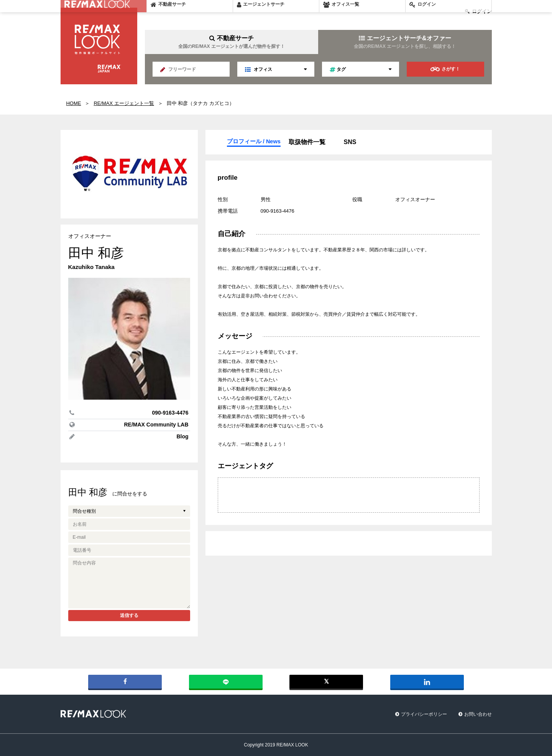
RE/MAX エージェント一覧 (124, 103)
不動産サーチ (232, 42)
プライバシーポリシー (424, 714)
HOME (74, 103)
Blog (182, 436)
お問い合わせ (478, 714)
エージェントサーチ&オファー (405, 42)
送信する (129, 615)
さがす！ (445, 69)
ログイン (478, 11)
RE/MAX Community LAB (156, 425)
